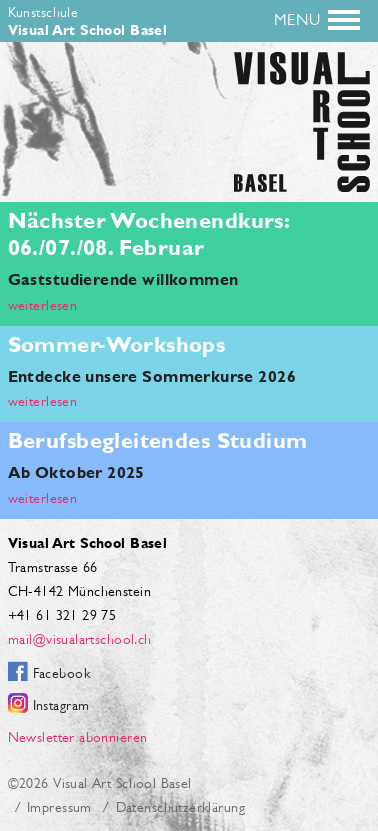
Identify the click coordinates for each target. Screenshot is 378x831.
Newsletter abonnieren (78, 737)
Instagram (61, 705)
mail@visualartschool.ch (80, 639)
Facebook (61, 673)
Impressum (59, 807)
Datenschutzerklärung (180, 807)
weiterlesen (43, 305)
